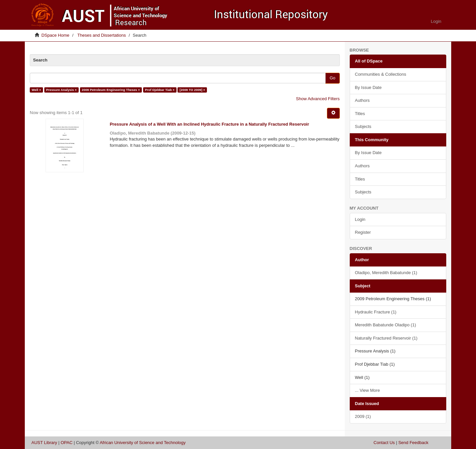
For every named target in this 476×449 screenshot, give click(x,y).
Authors (362, 100)
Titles (360, 114)
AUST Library (44, 443)
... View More (368, 390)
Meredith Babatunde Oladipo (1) (386, 325)
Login (360, 219)
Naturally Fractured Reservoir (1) (386, 338)
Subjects (363, 126)
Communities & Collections (381, 74)
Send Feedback (413, 443)
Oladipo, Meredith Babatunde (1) (386, 273)
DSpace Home (55, 35)
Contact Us (384, 443)
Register (363, 232)
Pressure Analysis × (61, 90)
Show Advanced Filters (318, 99)
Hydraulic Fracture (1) (376, 312)
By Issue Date (368, 87)
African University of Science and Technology (143, 443)
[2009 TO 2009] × (192, 90)
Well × (36, 90)
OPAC (66, 443)
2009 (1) (363, 416)
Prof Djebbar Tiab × (160, 90)
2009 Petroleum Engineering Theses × (111, 90)
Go (332, 78)
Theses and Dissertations (102, 35)
